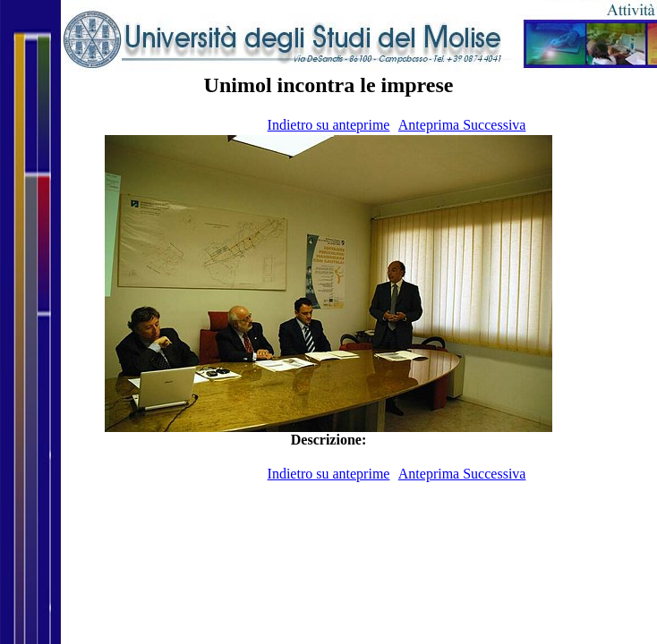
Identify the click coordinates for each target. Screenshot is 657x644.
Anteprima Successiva (462, 125)
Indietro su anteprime (329, 125)
